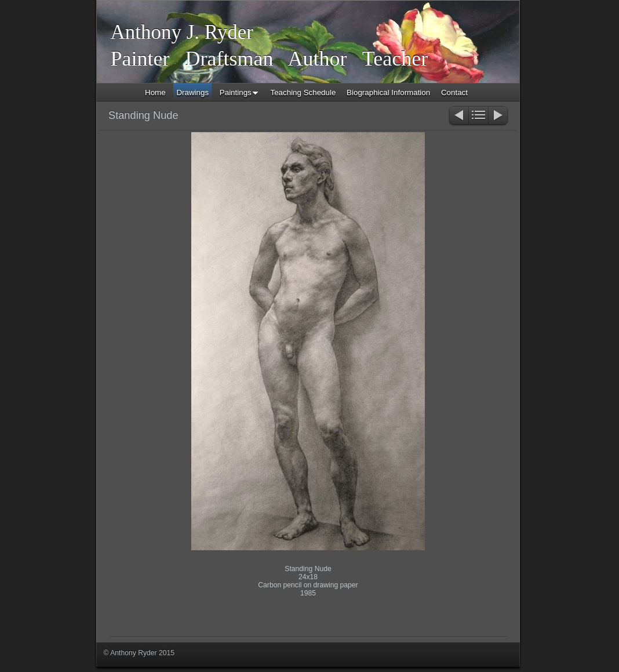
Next (499, 116)
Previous (458, 116)
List (478, 116)
